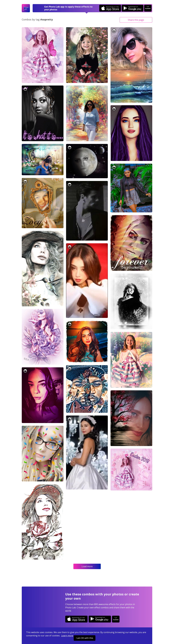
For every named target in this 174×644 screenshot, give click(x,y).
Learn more (67, 636)
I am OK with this (85, 638)
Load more (87, 566)
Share (136, 20)
